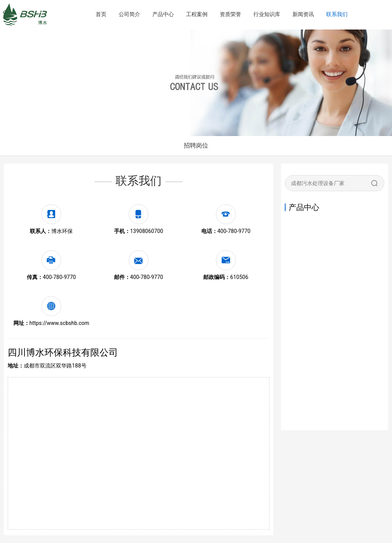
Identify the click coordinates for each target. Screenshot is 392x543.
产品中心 (163, 14)
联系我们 (337, 14)
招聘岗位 (196, 145)
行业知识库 (267, 14)
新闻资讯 (303, 14)
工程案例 (197, 14)
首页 (101, 14)
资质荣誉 (230, 14)
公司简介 (129, 14)
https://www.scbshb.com (59, 323)
